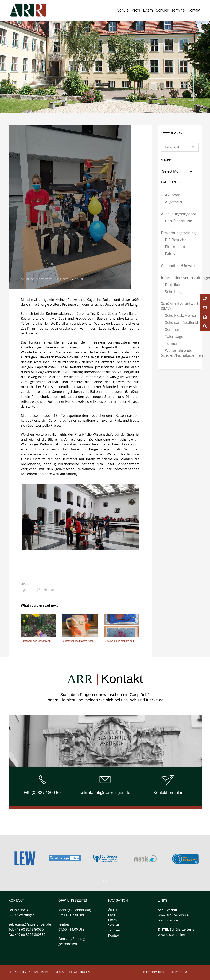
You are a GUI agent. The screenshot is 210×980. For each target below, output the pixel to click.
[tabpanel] (145, 859)
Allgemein (77, 279)
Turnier (171, 343)
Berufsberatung (179, 221)
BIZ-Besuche (176, 240)
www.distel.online (171, 935)
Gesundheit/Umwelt (178, 266)
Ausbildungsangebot (179, 214)
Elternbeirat (175, 247)
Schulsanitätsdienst (182, 322)
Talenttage (174, 336)
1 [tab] (103, 881)
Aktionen (173, 195)
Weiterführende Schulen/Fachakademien (180, 353)
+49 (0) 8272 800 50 (42, 793)
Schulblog (173, 292)
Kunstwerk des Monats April (36, 641)
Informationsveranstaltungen (180, 278)
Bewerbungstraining (178, 233)
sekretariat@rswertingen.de (105, 793)
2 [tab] (107, 881)
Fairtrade (173, 254)
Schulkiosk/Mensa (181, 315)
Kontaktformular (168, 793)
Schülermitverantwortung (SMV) (180, 306)
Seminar (172, 329)
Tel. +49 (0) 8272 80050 (26, 929)
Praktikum (174, 285)
